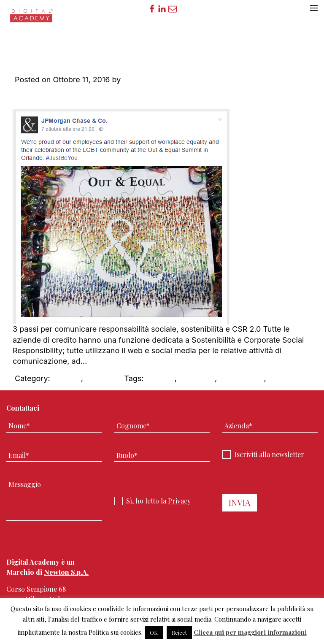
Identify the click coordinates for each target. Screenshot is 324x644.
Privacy (179, 501)
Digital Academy (32, 18)
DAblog (98, 378)
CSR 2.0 (67, 378)
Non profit (197, 378)
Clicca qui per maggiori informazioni (250, 632)
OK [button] (154, 632)
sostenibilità (290, 378)
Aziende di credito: (145, 52)
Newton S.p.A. (66, 572)
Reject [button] (179, 632)
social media (241, 378)
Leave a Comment (47, 97)
